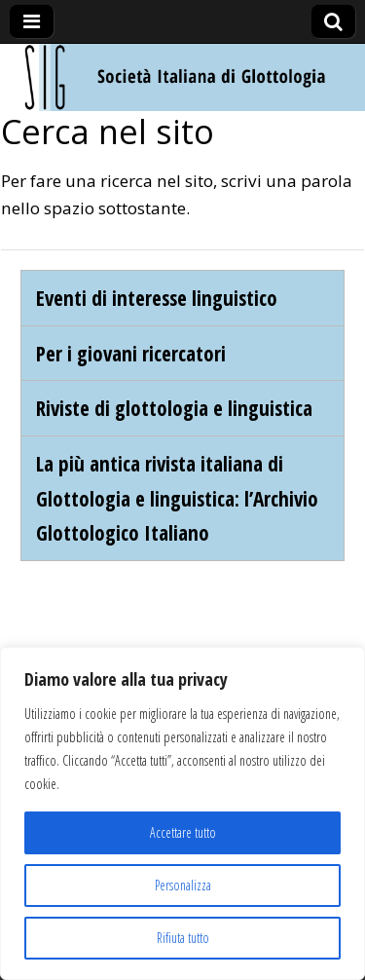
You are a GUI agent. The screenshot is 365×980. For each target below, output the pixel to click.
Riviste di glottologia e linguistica (174, 408)
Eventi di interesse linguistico (157, 298)
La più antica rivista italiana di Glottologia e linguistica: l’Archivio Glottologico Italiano (177, 498)
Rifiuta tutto (183, 938)
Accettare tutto (183, 832)
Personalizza (183, 885)
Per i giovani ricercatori (131, 353)
